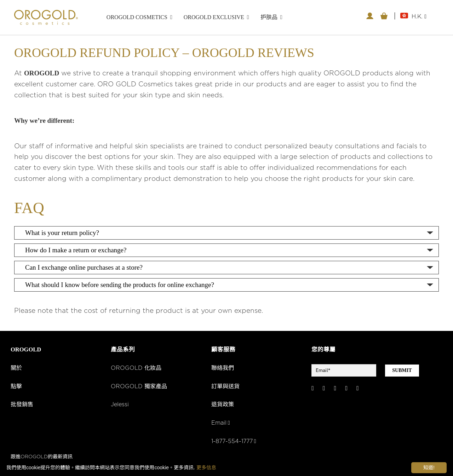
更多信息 (206, 468)
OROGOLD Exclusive (214, 17)
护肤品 (269, 17)
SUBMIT (402, 371)
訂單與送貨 (226, 387)
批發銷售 (23, 406)
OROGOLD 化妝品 (137, 369)
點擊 (17, 387)
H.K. (419, 17)
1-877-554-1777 (235, 442)
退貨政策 (223, 406)
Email (221, 424)
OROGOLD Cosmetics (137, 17)
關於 (17, 369)
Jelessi (120, 406)
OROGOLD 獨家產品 (140, 387)
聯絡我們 (223, 369)
